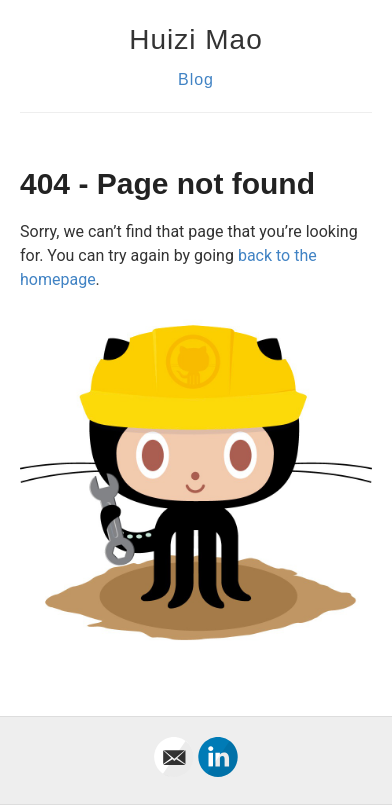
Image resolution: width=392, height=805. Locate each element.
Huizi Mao (195, 39)
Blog (196, 79)
